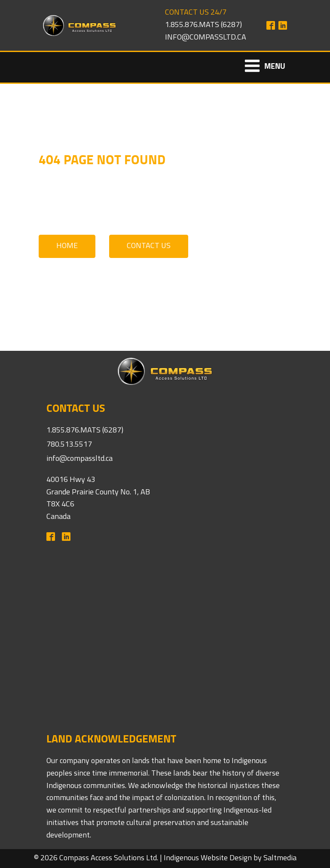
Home (67, 246)
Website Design (226, 858)
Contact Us (149, 246)
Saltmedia (280, 858)
